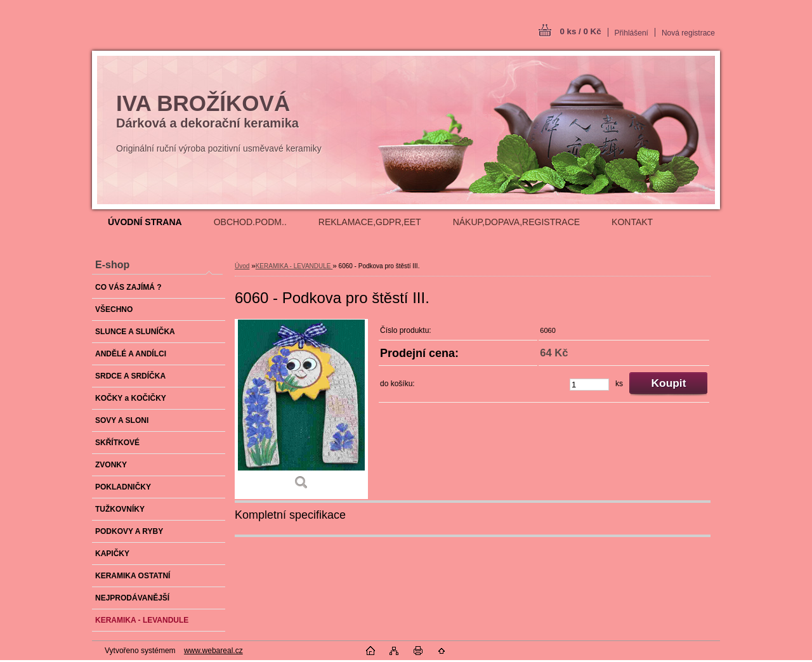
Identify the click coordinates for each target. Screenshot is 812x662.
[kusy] (589, 385)
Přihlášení (632, 33)
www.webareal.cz (213, 651)
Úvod (242, 266)
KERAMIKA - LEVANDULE (294, 266)
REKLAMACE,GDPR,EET (370, 222)
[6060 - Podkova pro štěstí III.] (301, 409)
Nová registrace (688, 33)
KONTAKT (632, 222)
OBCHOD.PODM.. (250, 222)
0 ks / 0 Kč (580, 31)
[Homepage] (145, 222)
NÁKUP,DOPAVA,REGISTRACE (516, 222)
